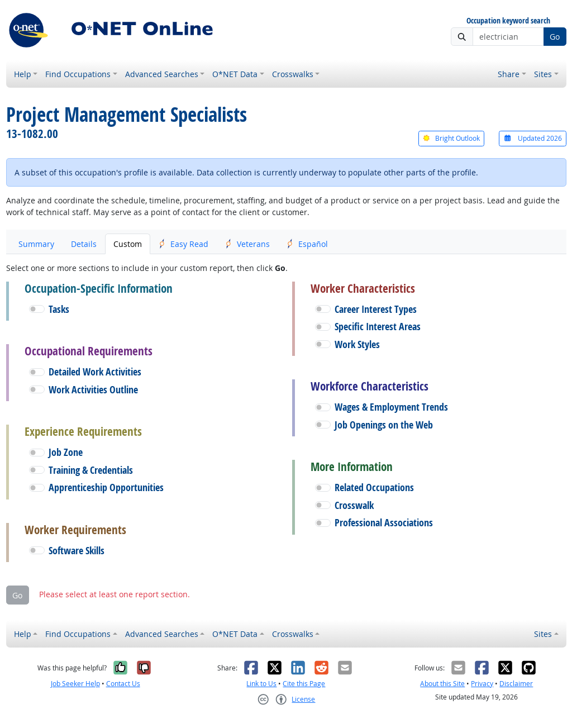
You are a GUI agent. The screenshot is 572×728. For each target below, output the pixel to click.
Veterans (247, 244)
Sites (543, 74)
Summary (36, 244)
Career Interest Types (376, 309)
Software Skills (77, 551)
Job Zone (66, 452)
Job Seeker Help (75, 684)
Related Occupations (374, 487)
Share (509, 74)
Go (555, 37)
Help (23, 74)
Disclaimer (516, 684)
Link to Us (261, 684)
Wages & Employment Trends (391, 407)
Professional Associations (384, 523)
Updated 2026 (532, 138)
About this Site (442, 684)
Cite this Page (304, 684)
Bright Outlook (451, 138)
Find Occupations (78, 74)
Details (84, 244)
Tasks (59, 309)
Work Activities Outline (93, 390)
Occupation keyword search (508, 21)
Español (307, 244)
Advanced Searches (162, 74)
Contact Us (123, 684)
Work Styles (357, 344)
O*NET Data (235, 74)
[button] (37, 309)
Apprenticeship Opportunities (106, 487)
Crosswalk (354, 505)
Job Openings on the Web (384, 425)
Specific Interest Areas (378, 327)
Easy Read (183, 244)
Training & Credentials (91, 470)
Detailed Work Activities (95, 372)
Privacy (482, 684)
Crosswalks (293, 74)
